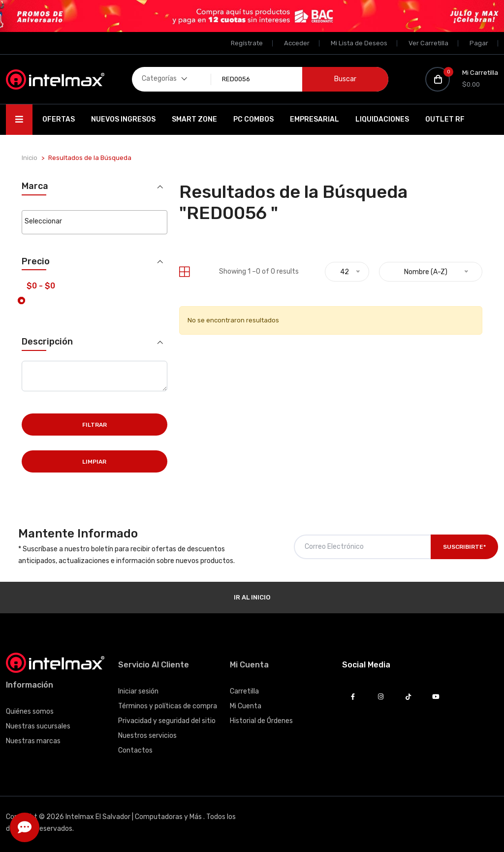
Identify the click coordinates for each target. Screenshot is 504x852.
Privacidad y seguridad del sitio (167, 721)
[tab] (184, 272)
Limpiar (94, 462)
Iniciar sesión (138, 691)
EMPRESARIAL (315, 119)
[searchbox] (94, 221)
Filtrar (94, 425)
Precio (36, 262)
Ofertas (59, 119)
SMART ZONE (194, 119)
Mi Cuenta (246, 706)
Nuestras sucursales (38, 726)
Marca (35, 186)
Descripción (47, 342)
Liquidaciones (382, 119)
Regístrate (247, 43)
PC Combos (253, 119)
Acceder (297, 43)
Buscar (345, 79)
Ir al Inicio (252, 597)
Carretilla (244, 691)
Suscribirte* (464, 547)
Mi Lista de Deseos (359, 43)
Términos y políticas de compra (168, 706)
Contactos (135, 750)
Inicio (30, 158)
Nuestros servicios (147, 736)
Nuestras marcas (33, 741)
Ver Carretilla (428, 43)
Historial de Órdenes (261, 721)
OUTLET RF (445, 119)
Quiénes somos (30, 711)
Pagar (479, 43)
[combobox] (94, 222)
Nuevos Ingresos (123, 119)
